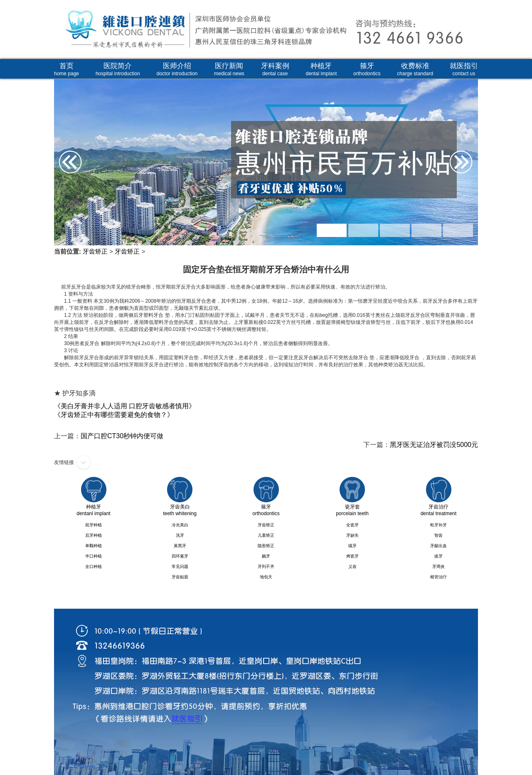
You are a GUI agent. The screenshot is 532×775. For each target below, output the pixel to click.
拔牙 (438, 556)
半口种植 (94, 556)
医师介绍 (177, 69)
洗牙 (180, 535)
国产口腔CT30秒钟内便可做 (122, 436)
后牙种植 (94, 535)
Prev (63, 135)
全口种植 (94, 566)
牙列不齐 (266, 566)
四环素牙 (180, 556)
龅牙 (266, 556)
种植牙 (321, 69)
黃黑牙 (180, 546)
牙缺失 (352, 535)
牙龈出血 (438, 546)
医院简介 (118, 69)
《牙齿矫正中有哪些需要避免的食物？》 (114, 415)
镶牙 (352, 546)
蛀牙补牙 (438, 525)
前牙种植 (94, 525)
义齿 (352, 566)
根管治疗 (438, 577)
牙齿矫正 (95, 251)
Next (469, 135)
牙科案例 (275, 69)
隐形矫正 (266, 546)
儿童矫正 (266, 535)
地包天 (266, 577)
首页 (66, 69)
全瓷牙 (352, 525)
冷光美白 (180, 525)
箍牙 (367, 69)
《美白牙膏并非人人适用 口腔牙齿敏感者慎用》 (125, 406)
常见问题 (180, 566)
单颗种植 (94, 546)
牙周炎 (438, 566)
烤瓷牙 (352, 556)
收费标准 (415, 69)
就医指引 (464, 69)
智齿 (438, 535)
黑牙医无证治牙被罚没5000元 (434, 445)
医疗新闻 (229, 69)
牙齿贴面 (180, 577)
